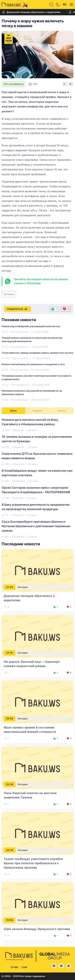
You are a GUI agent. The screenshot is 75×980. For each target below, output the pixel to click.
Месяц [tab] (62, 411)
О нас (14, 967)
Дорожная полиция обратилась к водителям (31, 12)
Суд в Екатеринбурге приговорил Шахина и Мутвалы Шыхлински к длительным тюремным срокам (36, 526)
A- (65, 84)
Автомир (9, 294)
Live (24, 967)
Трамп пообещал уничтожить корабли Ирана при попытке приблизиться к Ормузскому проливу (33, 863)
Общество (18, 430)
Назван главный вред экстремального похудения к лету (33, 364)
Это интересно (14, 84)
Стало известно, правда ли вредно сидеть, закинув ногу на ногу (37, 353)
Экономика (19, 481)
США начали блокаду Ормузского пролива (37, 929)
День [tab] (14, 411)
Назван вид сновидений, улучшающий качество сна (31, 326)
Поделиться (17, 309)
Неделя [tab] (38, 411)
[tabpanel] (37, 478)
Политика (18, 498)
